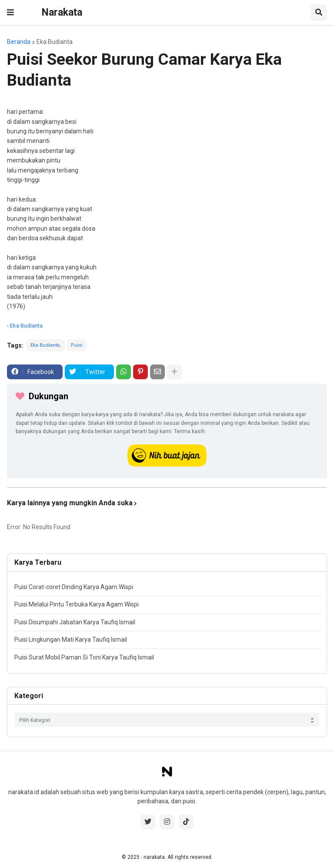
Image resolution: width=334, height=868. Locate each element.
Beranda (19, 42)
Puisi (77, 345)
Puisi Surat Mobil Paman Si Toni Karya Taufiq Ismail (84, 657)
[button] (10, 13)
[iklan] (167, 487)
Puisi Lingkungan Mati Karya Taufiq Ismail (71, 639)
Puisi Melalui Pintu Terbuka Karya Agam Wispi (77, 604)
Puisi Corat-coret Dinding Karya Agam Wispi (74, 587)
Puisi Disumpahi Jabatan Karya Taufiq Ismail (75, 622)
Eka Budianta (55, 42)
